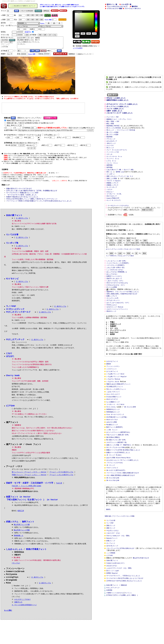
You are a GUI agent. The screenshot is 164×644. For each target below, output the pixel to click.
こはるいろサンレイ (113, 415)
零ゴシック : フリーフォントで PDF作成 (121, 134)
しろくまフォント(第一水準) (116, 273)
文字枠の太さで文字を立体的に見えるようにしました (124, 622)
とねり (9, 356)
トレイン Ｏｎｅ (112, 169)
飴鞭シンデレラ (112, 310)
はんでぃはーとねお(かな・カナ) (118, 317)
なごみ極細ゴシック (113, 426)
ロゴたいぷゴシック (15, 311)
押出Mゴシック (111, 326)
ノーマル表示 (78, 48)
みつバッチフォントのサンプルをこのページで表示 (123, 260)
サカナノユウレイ (112, 498)
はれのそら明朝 (112, 448)
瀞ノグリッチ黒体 (112, 139)
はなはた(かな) (112, 605)
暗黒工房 (21, 514)
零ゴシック (110, 153)
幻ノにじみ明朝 (112, 300)
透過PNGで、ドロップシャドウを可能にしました (123, 305)
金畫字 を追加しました (114, 114)
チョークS (110, 151)
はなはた (10, 359)
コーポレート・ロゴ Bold (115, 429)
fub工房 (59, 486)
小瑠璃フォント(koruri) (115, 635)
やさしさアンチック (113, 629)
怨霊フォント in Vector (18, 500)
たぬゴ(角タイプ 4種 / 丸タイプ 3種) (120, 176)
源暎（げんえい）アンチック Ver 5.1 (120, 183)
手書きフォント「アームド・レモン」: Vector (29, 478)
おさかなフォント (112, 382)
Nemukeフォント (112, 575)
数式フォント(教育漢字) (115, 453)
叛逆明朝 (109, 141)
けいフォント (111, 581)
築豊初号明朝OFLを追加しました (117, 102)
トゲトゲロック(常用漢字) (116, 278)
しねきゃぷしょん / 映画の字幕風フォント (26, 553)
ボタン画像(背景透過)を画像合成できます (121, 506)
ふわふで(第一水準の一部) (116, 280)
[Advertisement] (43, 108)
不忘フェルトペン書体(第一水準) (118, 462)
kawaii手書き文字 (113, 206)
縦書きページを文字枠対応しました (118, 481)
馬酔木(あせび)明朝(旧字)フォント (119, 406)
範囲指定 (72, 54)
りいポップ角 (12, 245)
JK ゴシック (111, 495)
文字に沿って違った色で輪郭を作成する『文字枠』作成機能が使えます (32, 192)
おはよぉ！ (110, 199)
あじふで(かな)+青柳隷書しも (117, 284)
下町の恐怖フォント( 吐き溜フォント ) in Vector (32, 503)
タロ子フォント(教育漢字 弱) (117, 470)
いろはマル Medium (113, 401)
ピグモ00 (110, 594)
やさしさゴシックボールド (18, 314)
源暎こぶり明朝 (112, 185)
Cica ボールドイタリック (115, 440)
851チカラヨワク (112, 423)
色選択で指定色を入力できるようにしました (22, 198)
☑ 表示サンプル (22, 220)
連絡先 (108, 544)
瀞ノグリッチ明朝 (112, 137)
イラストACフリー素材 (115, 9)
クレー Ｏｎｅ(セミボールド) (117, 155)
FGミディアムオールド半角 (115, 475)
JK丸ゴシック (111, 148)
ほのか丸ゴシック (112, 584)
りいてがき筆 (111, 556)
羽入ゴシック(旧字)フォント (116, 412)
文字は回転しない (51, 135)
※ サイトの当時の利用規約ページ (24, 609)
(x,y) (97, 12)
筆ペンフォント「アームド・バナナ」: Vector (29, 475)
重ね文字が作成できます (141, 597)
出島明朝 (109, 632)
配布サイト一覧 (112, 4)
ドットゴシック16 (113, 158)
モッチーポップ (112, 194)
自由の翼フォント (112, 600)
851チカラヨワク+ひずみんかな (117, 296)
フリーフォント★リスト (133, 9)
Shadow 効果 (32, 54)
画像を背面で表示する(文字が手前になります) (23, 121)
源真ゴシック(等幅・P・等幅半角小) (119, 473)
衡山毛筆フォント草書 (22, 534)
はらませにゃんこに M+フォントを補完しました (122, 489)
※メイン (128, 635)
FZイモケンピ (12, 281)
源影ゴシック (111, 564)
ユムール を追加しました (115, 112)
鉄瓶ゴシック (111, 578)
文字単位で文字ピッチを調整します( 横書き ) (122, 638)
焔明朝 (118, 178)
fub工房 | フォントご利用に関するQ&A (26, 489)
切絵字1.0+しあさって (114, 291)
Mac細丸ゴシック (112, 451)
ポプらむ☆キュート (113, 314)
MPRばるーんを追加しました (116, 100)
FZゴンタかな (111, 431)
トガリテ (109, 197)
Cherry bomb (13, 378)
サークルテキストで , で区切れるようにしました (123, 616)
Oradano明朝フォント (114, 420)
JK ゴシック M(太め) (114, 484)
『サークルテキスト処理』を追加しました (21, 196)
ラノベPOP (110, 559)
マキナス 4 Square (113, 187)
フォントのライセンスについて (117, 6)
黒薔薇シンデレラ (112, 190)
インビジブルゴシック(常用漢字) (118, 275)
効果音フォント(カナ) (114, 289)
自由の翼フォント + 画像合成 (116, 627)
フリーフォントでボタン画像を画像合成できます (123, 503)
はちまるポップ (112, 146)
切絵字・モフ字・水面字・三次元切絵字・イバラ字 (30, 486)
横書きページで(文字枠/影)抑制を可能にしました (123, 478)
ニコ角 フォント (112, 456)
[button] (39, 138)
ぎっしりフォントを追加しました (118, 109)
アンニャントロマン (113, 387)
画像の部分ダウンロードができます (19, 190)
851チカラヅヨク (112, 445)
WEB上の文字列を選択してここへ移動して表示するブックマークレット (32, 200)
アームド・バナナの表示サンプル (61, 475)
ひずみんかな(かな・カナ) (116, 298)
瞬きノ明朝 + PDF (113, 125)
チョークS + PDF (113, 121)
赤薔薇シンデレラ (112, 192)
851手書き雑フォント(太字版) (117, 442)
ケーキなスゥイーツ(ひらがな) (118, 213)
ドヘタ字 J (110, 181)
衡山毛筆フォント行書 (22, 528)
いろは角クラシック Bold (115, 395)
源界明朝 (109, 171)
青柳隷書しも (18, 539)
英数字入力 (19, 607)
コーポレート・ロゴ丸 (114, 201)
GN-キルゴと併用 (130, 431)
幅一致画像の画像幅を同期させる (85, 46)
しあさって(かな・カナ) (115, 294)
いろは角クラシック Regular (117, 398)
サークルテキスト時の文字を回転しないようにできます (125, 619)
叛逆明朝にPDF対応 (113, 130)
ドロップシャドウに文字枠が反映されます (120, 586)
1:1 (90, 54)
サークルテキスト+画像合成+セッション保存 (22, 194)
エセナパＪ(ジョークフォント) (117, 324)
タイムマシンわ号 (112, 312)
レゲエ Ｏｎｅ (111, 167)
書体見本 (135, 6)
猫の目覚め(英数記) (113, 464)
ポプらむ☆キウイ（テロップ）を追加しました (122, 107)
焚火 (108, 178)
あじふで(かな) (112, 287)
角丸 (8, 126)
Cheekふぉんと (112, 319)
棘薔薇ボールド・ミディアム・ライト (119, 123)
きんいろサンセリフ (113, 417)
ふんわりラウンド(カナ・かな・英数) (119, 608)
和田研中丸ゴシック (113, 434)
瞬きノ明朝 (110, 127)
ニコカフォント (112, 390)
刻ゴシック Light (113, 611)
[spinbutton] (38, 136)
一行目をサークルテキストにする (29, 135)
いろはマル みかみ (113, 404)
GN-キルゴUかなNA (113, 509)
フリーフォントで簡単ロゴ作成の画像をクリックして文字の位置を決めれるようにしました (39, 202)
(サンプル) (16, 567)
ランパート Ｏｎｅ (113, 164)
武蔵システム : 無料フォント (20, 525)
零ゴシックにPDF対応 (114, 132)
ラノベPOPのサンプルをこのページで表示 (120, 268)
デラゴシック (111, 144)
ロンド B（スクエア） (114, 208)
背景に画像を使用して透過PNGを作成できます (122, 307)
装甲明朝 (109, 174)
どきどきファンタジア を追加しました (120, 116)
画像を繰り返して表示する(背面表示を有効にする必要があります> (31, 123)
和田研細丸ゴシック (113, 437)
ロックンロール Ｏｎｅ (114, 162)
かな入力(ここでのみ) (23, 604)
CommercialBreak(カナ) (115, 602)
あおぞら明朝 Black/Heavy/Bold (118, 487)
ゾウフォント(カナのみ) (115, 492)
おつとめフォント (112, 393)
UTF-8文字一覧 (126, 4)
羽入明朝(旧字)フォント (115, 409)
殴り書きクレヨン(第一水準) (116, 467)
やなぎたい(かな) (112, 567)
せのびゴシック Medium (115, 321)
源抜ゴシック (111, 561)
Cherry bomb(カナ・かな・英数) (118, 572)
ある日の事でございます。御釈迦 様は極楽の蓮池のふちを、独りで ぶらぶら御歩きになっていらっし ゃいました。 (40, 42)
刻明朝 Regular (112, 613)
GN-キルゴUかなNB (113, 511)
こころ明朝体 (111, 591)
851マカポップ (111, 204)
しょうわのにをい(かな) (115, 282)
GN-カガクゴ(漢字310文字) (116, 500)
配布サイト (13, 23)
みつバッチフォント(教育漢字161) (118, 459)
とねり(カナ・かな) (113, 570)
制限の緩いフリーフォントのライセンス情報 (120, 551)
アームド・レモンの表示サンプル (61, 478)
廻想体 (109, 384)
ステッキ (109, 160)
